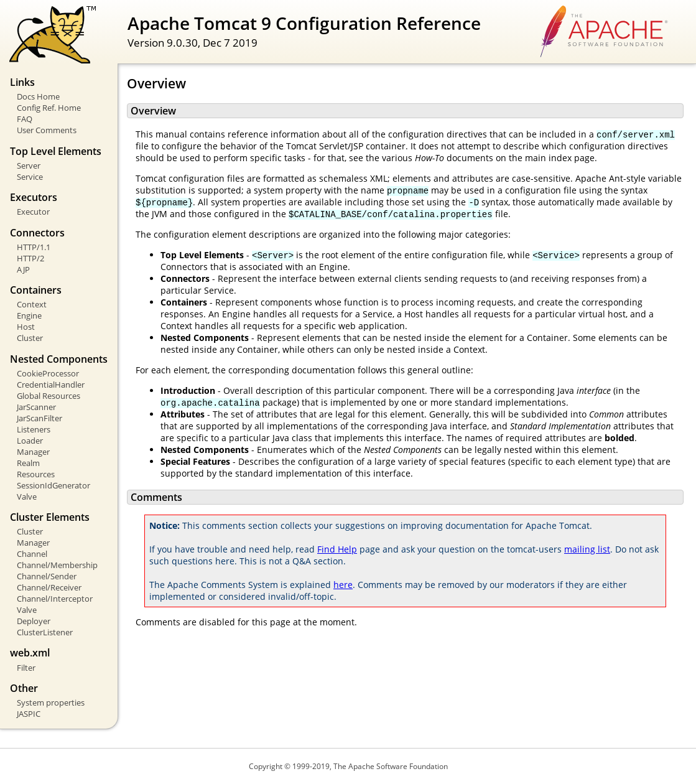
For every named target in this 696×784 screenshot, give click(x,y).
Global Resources (49, 396)
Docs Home (38, 96)
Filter (26, 668)
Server (29, 166)
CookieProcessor (48, 373)
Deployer (34, 621)
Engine (29, 315)
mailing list (587, 549)
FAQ (25, 119)
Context (32, 304)
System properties (51, 702)
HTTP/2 (30, 258)
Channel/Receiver (49, 587)
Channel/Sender (47, 576)
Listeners (34, 429)
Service (30, 177)
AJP (23, 269)
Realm (28, 463)
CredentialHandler (51, 385)
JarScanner (36, 407)
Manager (33, 452)
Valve (27, 497)
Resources (36, 474)
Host (26, 327)
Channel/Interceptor (55, 599)
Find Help (337, 549)
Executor (33, 212)
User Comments (47, 130)
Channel (32, 554)
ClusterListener (45, 632)
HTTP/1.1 (34, 247)
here (343, 585)
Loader (30, 441)
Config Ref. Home (49, 108)
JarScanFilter (39, 418)
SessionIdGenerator (53, 485)
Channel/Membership (57, 565)
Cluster (30, 338)
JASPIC (29, 714)
